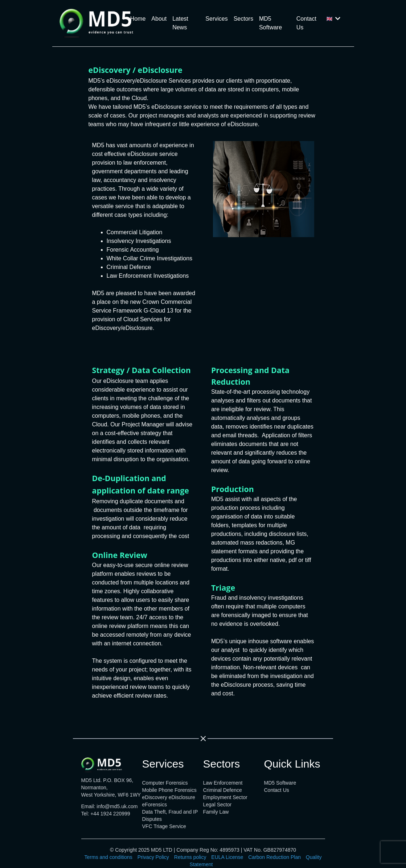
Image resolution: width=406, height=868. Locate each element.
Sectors (243, 19)
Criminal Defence (223, 790)
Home (138, 19)
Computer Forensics (165, 783)
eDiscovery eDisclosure (169, 797)
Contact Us (306, 23)
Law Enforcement (223, 783)
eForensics (155, 805)
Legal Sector (218, 805)
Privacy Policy (153, 857)
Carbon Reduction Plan (274, 857)
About (159, 19)
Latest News (180, 23)
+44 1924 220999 (110, 814)
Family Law (216, 812)
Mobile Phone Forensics (169, 790)
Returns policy (190, 857)
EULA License (227, 857)
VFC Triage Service (164, 826)
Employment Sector (225, 797)
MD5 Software (270, 23)
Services (216, 19)
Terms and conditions (108, 857)
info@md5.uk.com (117, 806)
